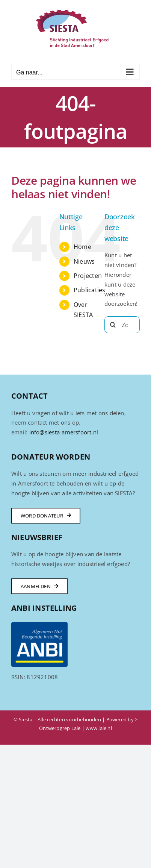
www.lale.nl (99, 728)
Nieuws (84, 261)
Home (82, 247)
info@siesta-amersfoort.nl (64, 432)
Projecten (88, 276)
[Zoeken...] (122, 325)
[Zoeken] (113, 325)
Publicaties (89, 290)
